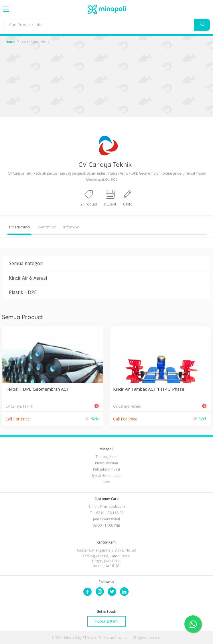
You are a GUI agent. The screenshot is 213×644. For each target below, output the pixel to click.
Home (10, 42)
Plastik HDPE (23, 292)
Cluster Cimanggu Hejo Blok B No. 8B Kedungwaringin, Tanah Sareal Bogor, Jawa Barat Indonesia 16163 (107, 558)
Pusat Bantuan (107, 463)
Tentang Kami (107, 457)
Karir (107, 482)
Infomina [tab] (71, 227)
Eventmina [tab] (47, 227)
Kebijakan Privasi (106, 469)
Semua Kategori (26, 263)
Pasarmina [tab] (19, 227)
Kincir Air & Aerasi (28, 278)
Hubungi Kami (107, 621)
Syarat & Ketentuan (106, 476)
